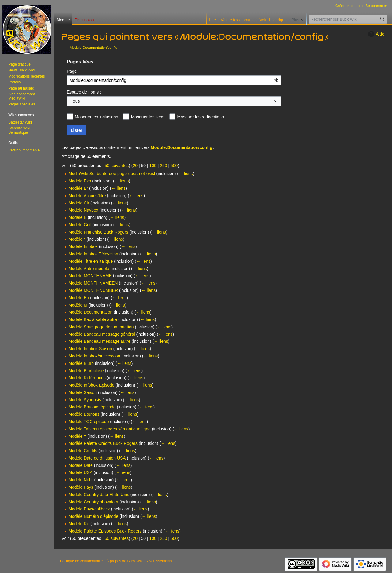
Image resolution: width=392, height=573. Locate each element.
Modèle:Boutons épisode (92, 407)
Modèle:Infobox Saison (90, 349)
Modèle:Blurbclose (86, 371)
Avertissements (160, 561)
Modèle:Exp (80, 181)
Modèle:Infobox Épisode (91, 385)
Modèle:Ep (79, 298)
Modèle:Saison (83, 392)
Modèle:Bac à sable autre (93, 319)
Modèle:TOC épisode (89, 422)
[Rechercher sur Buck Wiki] (348, 19)
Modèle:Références (87, 378)
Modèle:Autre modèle (89, 269)
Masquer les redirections (201, 117)
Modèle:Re (79, 524)
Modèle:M (78, 305)
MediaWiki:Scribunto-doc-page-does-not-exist (112, 174)
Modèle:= (77, 436)
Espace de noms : (84, 92)
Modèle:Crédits (83, 451)
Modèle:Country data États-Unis (99, 495)
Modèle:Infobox (83, 246)
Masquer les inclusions (96, 117)
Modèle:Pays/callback (89, 509)
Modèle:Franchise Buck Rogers (98, 232)
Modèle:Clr (79, 203)
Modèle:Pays (81, 487)
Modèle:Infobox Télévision (93, 254)
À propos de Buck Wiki (125, 561)
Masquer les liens (148, 117)
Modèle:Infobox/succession (94, 356)
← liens (186, 174)
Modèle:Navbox (83, 210)
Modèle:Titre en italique (90, 261)
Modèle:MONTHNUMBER (93, 290)
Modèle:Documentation (90, 312)
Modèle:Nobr (81, 480)
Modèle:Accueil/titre (87, 196)
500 (174, 166)
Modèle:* (77, 239)
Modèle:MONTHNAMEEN (93, 283)
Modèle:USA (80, 472)
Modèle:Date (80, 465)
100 (153, 166)
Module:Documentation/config (94, 47)
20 (135, 166)
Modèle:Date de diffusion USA (97, 458)
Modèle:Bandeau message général (102, 334)
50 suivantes (117, 166)
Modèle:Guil (80, 225)
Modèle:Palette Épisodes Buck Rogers (105, 531)
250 (163, 166)
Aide (375, 34)
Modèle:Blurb (81, 363)
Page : (73, 71)
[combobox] (174, 80)
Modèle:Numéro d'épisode (93, 516)
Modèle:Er (78, 188)
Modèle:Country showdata (93, 502)
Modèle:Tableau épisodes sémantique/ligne (109, 429)
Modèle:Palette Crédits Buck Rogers (103, 443)
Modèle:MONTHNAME (90, 276)
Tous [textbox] (75, 101)
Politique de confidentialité (81, 561)
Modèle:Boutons (84, 414)
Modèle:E (77, 217)
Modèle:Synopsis (85, 400)
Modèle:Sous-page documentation (101, 327)
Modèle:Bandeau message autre (99, 341)
